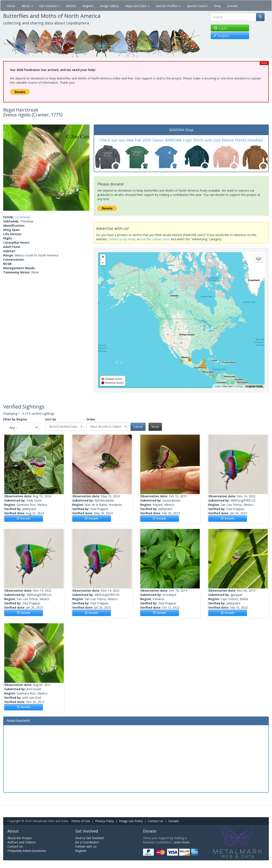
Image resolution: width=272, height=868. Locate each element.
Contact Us (156, 821)
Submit (138, 427)
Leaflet (217, 386)
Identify (71, 6)
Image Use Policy (131, 821)
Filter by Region (15, 419)
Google (239, 386)
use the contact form (155, 239)
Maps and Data (137, 6)
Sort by (51, 419)
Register (81, 851)
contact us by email (122, 239)
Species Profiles (168, 6)
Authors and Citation (22, 842)
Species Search (197, 6)
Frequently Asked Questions (27, 851)
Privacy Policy (105, 821)
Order (91, 419)
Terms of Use (81, 821)
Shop (217, 6)
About (27, 6)
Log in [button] (220, 28)
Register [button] (222, 36)
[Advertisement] (136, 758)
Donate (232, 6)
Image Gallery (109, 6)
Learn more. (182, 842)
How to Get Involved (89, 838)
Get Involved (49, 6)
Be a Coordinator (87, 842)
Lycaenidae (22, 217)
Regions (88, 6)
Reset (155, 427)
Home (11, 6)
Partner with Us (86, 846)
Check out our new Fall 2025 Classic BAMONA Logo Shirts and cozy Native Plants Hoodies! (181, 140)
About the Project (20, 838)
